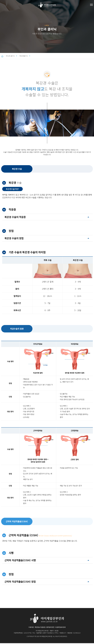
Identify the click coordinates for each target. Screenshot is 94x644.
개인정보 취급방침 (40, 628)
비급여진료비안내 (60, 628)
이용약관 (31, 628)
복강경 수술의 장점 (14, 239)
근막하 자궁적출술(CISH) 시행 (20, 561)
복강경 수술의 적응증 (15, 218)
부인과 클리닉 (12, 56)
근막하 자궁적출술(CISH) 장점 (20, 582)
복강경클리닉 (34, 56)
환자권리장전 (50, 628)
